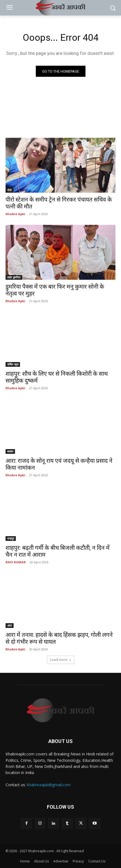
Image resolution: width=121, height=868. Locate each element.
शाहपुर (11, 538)
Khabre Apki (15, 214)
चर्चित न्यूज (13, 364)
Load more (61, 660)
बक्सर (10, 451)
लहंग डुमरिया (14, 277)
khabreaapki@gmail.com (49, 785)
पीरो (9, 190)
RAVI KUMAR (16, 562)
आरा (10, 625)
